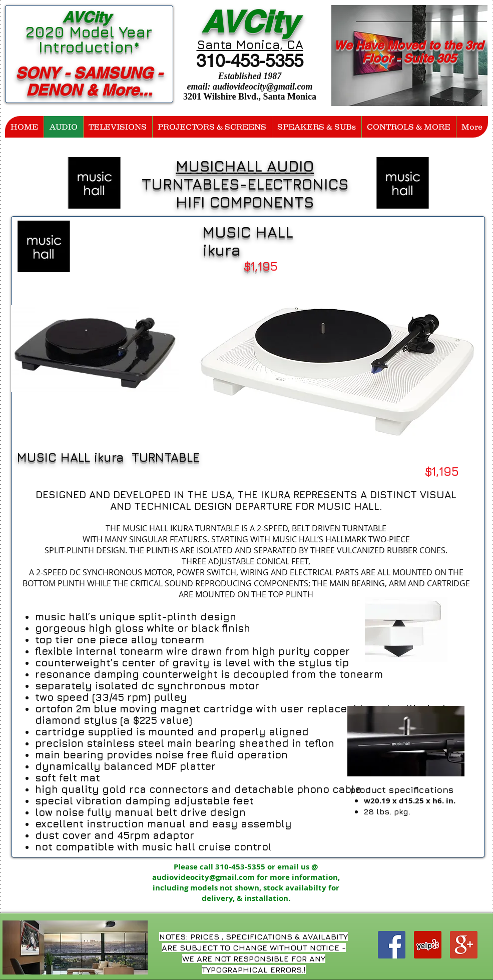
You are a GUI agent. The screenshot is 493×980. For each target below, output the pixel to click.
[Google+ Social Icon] (464, 945)
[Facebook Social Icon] (392, 945)
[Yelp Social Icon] (428, 945)
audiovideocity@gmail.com (263, 87)
